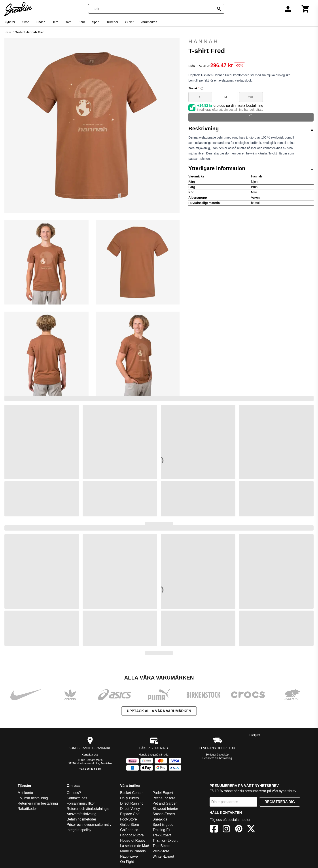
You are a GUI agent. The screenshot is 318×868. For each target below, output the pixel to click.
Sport (96, 22)
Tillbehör (112, 22)
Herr (55, 22)
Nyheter (10, 22)
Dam (68, 22)
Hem (8, 32)
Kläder (40, 22)
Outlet (129, 22)
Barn (82, 22)
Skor (26, 22)
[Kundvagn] (306, 9)
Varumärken (149, 22)
